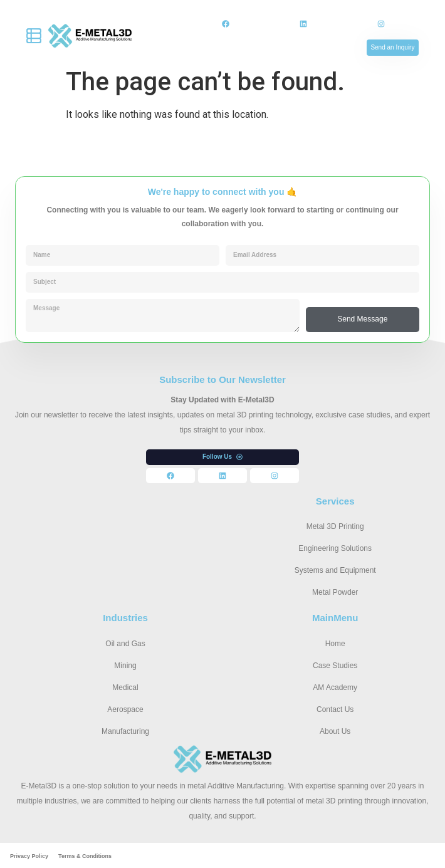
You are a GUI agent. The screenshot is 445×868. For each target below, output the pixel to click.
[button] (223, 457)
